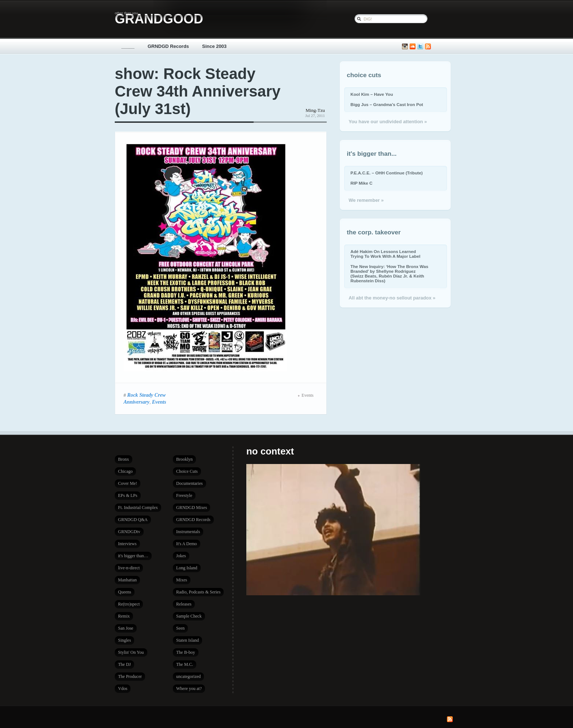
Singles (124, 640)
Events (159, 402)
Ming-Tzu (315, 110)
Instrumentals (188, 532)
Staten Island (187, 640)
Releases (184, 604)
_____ (128, 46)
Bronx (124, 459)
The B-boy (186, 652)
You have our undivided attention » (388, 122)
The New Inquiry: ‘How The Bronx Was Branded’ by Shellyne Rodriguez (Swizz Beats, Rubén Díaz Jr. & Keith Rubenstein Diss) (389, 274)
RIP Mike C (361, 183)
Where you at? (189, 689)
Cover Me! (128, 483)
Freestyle (184, 495)
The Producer (130, 676)
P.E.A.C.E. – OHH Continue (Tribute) (387, 173)
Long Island (187, 568)
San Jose (126, 628)
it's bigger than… (133, 556)
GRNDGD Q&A (133, 520)
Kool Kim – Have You (372, 94)
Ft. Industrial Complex (138, 508)
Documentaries (189, 483)
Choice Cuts (187, 471)
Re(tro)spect (129, 604)
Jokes (181, 556)
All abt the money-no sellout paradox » (392, 298)
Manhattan (127, 580)
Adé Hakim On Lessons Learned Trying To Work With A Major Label (385, 254)
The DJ (124, 664)
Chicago (125, 471)
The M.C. (185, 664)
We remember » (366, 200)
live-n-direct (129, 568)
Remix (124, 616)
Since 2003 (214, 46)
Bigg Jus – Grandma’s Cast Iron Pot (387, 104)
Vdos (123, 689)
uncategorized (188, 676)
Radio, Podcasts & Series (198, 592)
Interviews (127, 544)
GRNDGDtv (129, 532)
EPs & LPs (128, 495)
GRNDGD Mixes (191, 508)
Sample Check (189, 616)
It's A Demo (187, 544)
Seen (180, 628)
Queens (125, 592)
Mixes (182, 580)
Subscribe (428, 47)
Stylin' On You (131, 652)
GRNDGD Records (168, 46)
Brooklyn (184, 459)
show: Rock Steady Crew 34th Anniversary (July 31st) (198, 91)
